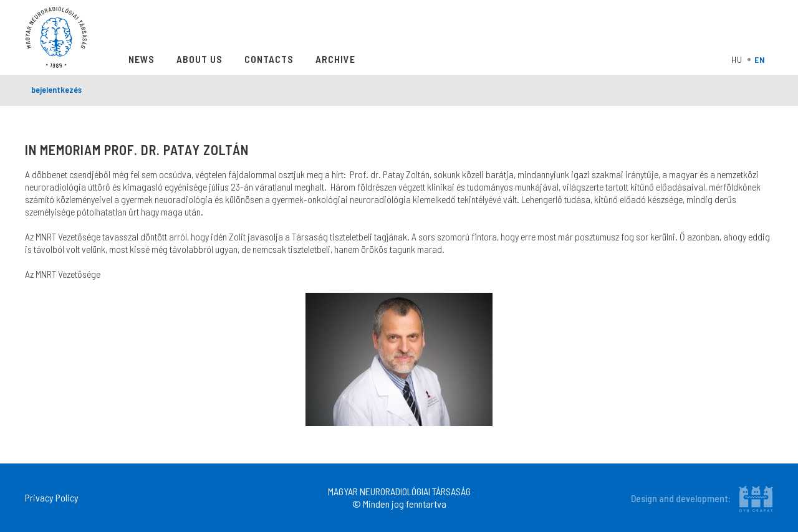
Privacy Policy (52, 497)
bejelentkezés (56, 89)
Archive (335, 59)
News (142, 59)
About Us (199, 59)
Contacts (269, 59)
